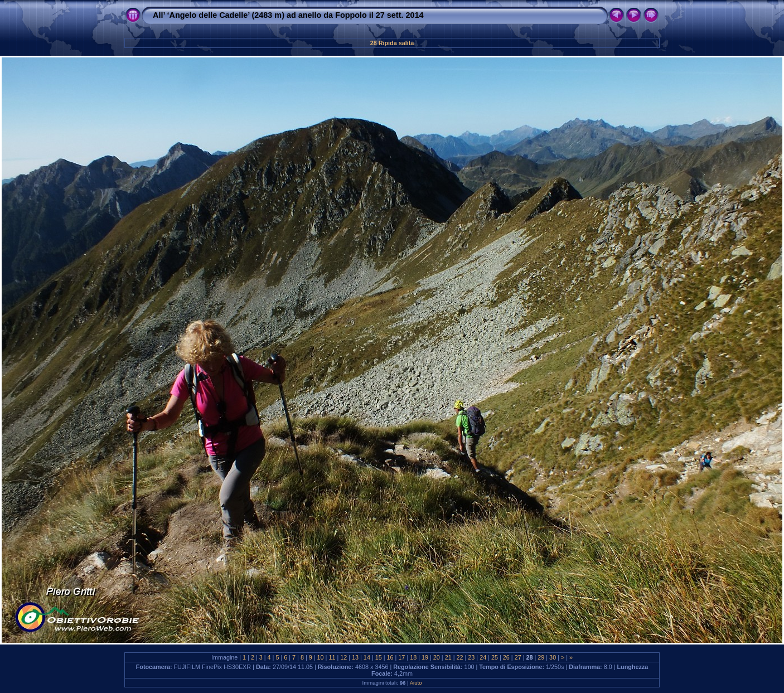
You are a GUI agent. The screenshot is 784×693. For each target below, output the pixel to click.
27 (518, 657)
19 (425, 657)
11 (332, 657)
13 (355, 657)
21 (448, 657)
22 (460, 657)
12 (343, 657)
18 (413, 657)
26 (506, 657)
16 (390, 657)
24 (483, 657)
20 (437, 657)
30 (553, 657)
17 (401, 657)
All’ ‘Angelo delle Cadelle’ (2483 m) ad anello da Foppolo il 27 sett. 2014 (288, 15)
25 (495, 657)
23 (471, 657)
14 (367, 657)
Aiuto (416, 683)
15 (379, 657)
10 (321, 657)
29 (541, 657)
